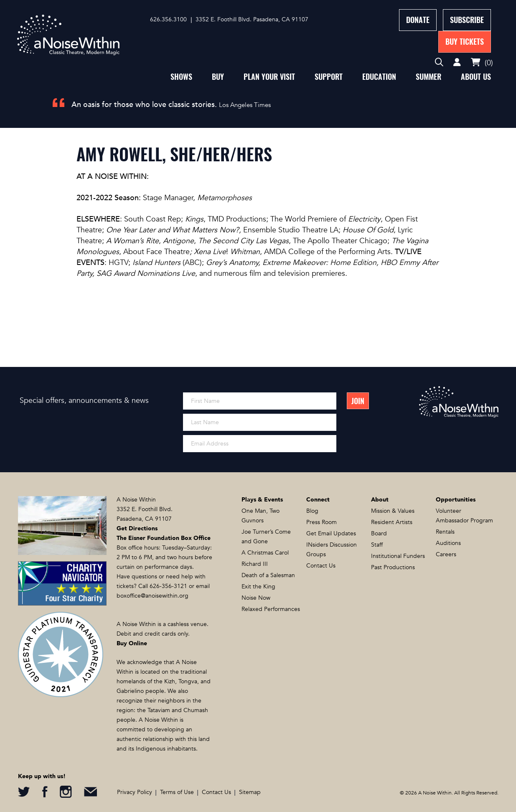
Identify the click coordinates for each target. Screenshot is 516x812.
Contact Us (321, 566)
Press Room (322, 522)
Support (329, 77)
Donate (418, 20)
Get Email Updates (331, 533)
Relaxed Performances (271, 609)
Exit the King (258, 587)
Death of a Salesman (268, 575)
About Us (476, 77)
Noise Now (256, 598)
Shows (181, 77)
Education (379, 77)
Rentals (445, 532)
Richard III (255, 564)
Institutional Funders (398, 556)
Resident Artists (392, 522)
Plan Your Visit (269, 77)
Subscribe (467, 20)
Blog (312, 511)
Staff (377, 545)
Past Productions (393, 567)
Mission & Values (393, 511)
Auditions (448, 543)
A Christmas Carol (265, 553)
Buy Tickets (465, 42)
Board (379, 533)
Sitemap (250, 792)
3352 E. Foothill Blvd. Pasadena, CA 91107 (252, 19)
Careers (446, 554)
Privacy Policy (135, 792)
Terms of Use (177, 792)
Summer (428, 77)
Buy (218, 77)
